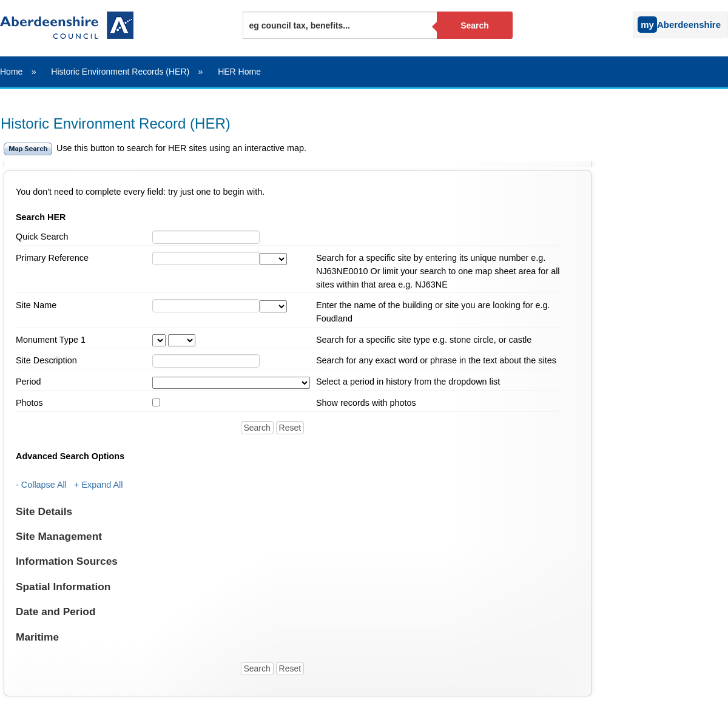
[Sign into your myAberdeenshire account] (630, 22)
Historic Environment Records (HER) (120, 72)
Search (475, 25)
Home (11, 72)
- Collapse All (41, 485)
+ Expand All (98, 485)
